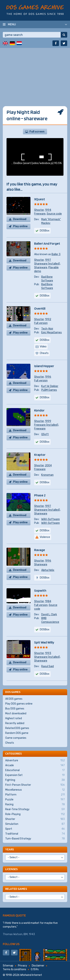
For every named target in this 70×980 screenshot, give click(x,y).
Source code (54, 214)
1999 (48, 421)
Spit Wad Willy (44, 642)
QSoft (45, 434)
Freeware (40, 214)
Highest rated (14, 718)
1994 (48, 210)
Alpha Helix (48, 570)
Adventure (35, 761)
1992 (48, 319)
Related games (16, 889)
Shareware (41, 267)
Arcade (35, 765)
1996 (48, 377)
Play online (20, 226)
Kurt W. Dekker (50, 386)
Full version (41, 323)
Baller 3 (56, 254)
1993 (48, 653)
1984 (48, 601)
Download (20, 219)
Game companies (16, 738)
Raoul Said (48, 666)
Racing (35, 805)
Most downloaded (16, 713)
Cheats (10, 743)
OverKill (40, 308)
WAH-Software (50, 519)
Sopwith (40, 590)
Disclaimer (38, 966)
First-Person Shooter (35, 785)
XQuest (40, 199)
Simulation (35, 824)
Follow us (11, 944)
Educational (35, 770)
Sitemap (8, 966)
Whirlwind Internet (31, 975)
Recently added (15, 723)
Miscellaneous (35, 790)
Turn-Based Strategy (35, 839)
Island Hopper (44, 366)
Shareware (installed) (47, 264)
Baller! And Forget (47, 243)
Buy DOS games (15, 709)
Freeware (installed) (46, 425)
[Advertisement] (35, 83)
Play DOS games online (19, 704)
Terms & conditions (14, 969)
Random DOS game (17, 733)
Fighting (35, 780)
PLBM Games (49, 390)
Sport (35, 829)
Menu (12, 24)
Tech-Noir (47, 329)
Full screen (37, 132)
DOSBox (45, 231)
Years (10, 849)
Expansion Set (35, 775)
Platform (35, 795)
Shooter (39, 210)
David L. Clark (49, 614)
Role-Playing (35, 814)
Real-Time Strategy (35, 809)
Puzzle (35, 800)
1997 (48, 260)
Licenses (11, 869)
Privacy (22, 966)
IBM (26, 934)
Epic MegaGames (52, 332)
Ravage (40, 550)
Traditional (35, 834)
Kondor (39, 410)
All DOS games (14, 699)
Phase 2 (40, 495)
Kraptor (40, 455)
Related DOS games (17, 728)
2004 (48, 465)
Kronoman (47, 475)
